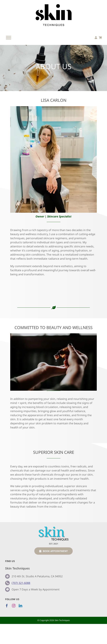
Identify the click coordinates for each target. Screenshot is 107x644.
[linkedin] (20, 606)
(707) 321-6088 (21, 583)
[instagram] (14, 606)
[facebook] (7, 606)
